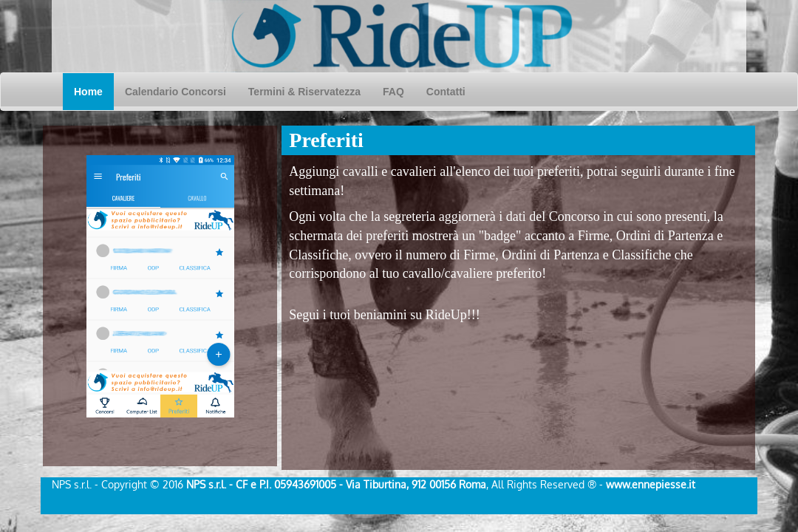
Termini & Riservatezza (304, 92)
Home (94, 91)
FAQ (393, 92)
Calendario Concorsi (181, 91)
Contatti (446, 92)
